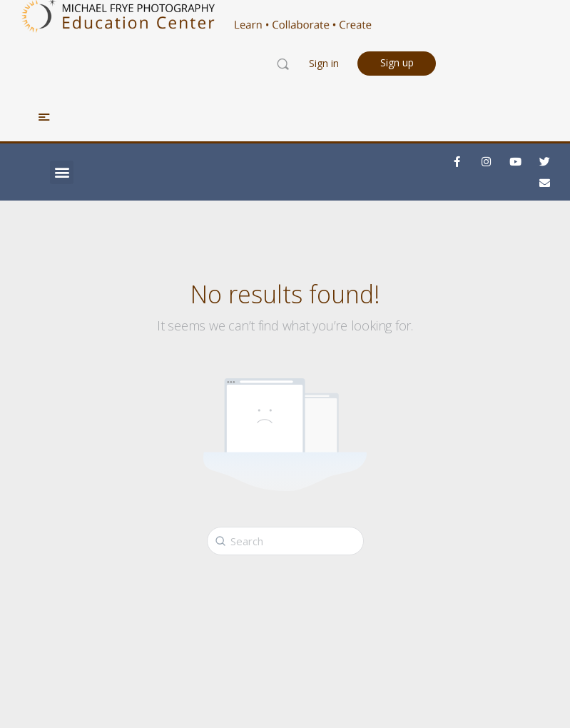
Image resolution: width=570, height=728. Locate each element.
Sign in (324, 63)
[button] (62, 172)
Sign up (397, 62)
